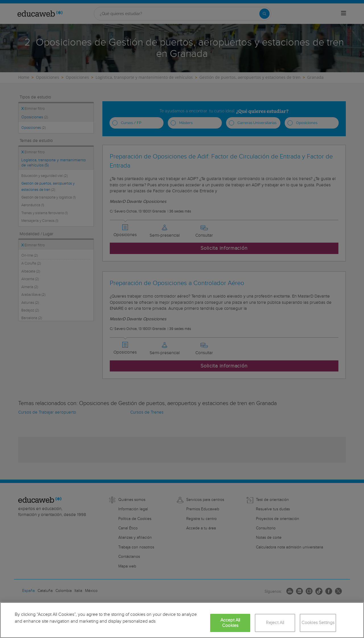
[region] (182, 620)
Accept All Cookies (230, 623)
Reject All (275, 623)
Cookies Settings (318, 623)
